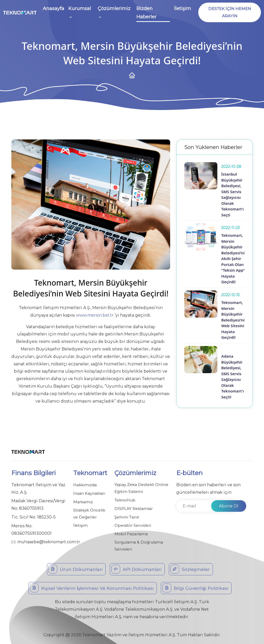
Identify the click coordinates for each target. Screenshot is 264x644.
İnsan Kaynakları (89, 493)
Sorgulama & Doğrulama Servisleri (139, 545)
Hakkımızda (85, 485)
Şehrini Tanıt (127, 517)
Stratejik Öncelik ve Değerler (89, 513)
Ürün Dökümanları (75, 568)
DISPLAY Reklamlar (134, 508)
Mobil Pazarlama (131, 533)
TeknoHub (125, 500)
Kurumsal (80, 9)
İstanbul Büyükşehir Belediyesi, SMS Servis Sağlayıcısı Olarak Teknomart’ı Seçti (232, 194)
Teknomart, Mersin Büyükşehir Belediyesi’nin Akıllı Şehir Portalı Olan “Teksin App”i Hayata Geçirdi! (234, 258)
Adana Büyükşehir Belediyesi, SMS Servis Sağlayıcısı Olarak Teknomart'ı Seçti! (233, 376)
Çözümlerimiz (114, 9)
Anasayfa (53, 9)
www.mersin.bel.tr (95, 315)
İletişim (181, 9)
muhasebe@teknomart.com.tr (49, 542)
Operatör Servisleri (133, 525)
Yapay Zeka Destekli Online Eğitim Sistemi (141, 488)
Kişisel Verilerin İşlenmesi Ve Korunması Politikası (92, 587)
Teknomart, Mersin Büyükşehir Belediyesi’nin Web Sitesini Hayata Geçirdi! (234, 320)
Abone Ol (229, 506)
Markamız (83, 501)
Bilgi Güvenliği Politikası (196, 587)
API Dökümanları (137, 568)
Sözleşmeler (191, 568)
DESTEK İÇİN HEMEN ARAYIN (229, 12)
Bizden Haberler (146, 13)
